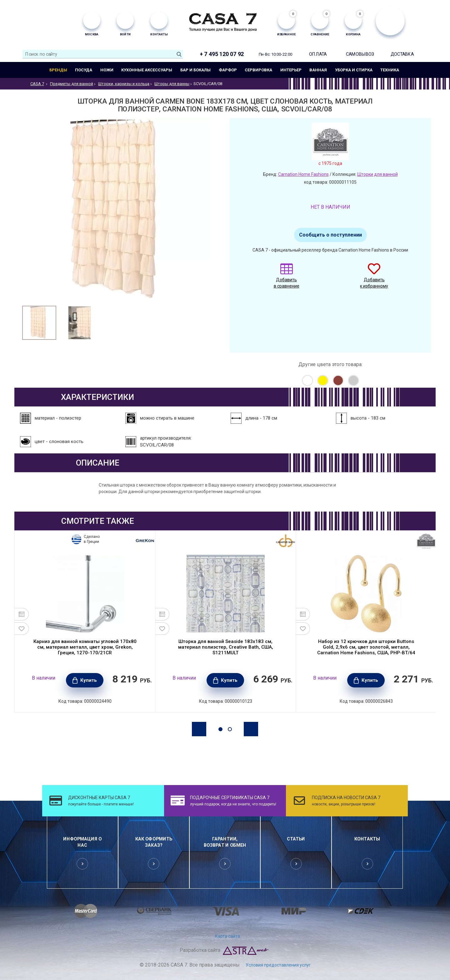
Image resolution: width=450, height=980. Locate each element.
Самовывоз (360, 54)
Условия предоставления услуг (278, 965)
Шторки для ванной (377, 174)
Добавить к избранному (374, 279)
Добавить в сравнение (287, 279)
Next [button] (251, 729)
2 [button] (230, 729)
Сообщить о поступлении (330, 235)
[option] (39, 323)
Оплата (318, 54)
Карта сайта (227, 936)
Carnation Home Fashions (303, 174)
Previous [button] (199, 729)
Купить (89, 680)
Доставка (402, 54)
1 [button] (220, 729)
